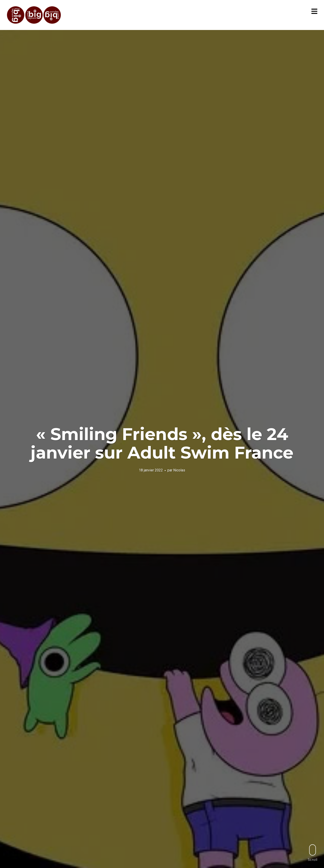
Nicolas (179, 470)
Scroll (313, 853)
